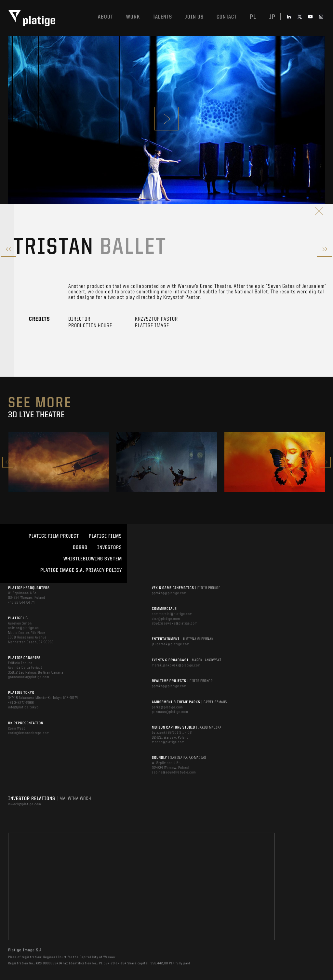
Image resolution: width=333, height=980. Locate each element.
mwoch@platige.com (25, 804)
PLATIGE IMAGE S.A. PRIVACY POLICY (81, 571)
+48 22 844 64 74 (21, 603)
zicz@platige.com (166, 619)
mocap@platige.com (168, 742)
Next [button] (325, 462)
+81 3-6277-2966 (21, 703)
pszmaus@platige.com (170, 712)
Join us (194, 17)
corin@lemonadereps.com (29, 733)
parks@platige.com (167, 707)
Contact (227, 17)
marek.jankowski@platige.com (176, 665)
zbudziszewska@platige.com (175, 624)
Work (133, 17)
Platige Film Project (54, 536)
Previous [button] (8, 462)
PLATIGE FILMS (105, 536)
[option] (59, 462)
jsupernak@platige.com (171, 644)
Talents (162, 17)
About (106, 17)
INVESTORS (110, 548)
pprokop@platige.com (169, 593)
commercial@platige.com (172, 614)
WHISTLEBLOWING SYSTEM (93, 559)
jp (272, 17)
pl (253, 17)
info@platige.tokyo (23, 707)
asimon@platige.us (24, 628)
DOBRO (80, 548)
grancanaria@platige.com (29, 677)
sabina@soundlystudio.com (174, 772)
